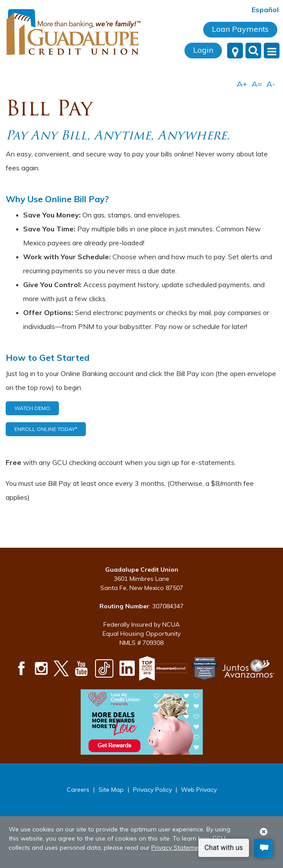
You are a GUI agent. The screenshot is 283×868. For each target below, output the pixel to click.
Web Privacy (199, 790)
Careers (78, 790)
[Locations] (235, 51)
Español (265, 10)
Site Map (111, 790)
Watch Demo (32, 408)
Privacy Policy (152, 790)
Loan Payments (240, 29)
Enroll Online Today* (46, 429)
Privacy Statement (178, 848)
